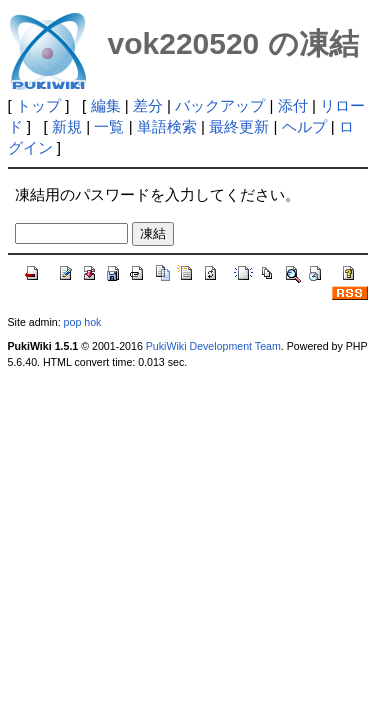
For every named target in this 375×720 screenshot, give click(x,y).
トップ (38, 105)
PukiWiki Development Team (213, 346)
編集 (106, 105)
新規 (67, 126)
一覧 (109, 126)
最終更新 (239, 126)
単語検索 (167, 126)
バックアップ (220, 105)
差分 (148, 105)
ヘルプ (304, 126)
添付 (293, 105)
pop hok (83, 322)
